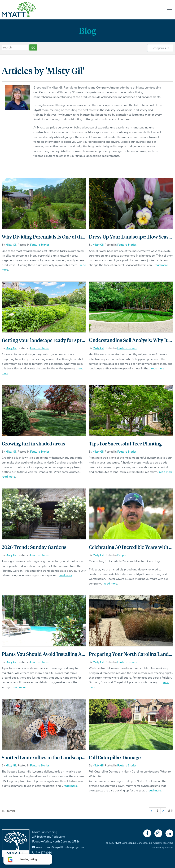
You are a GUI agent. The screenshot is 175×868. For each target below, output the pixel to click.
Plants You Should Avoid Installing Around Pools (55, 654)
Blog (87, 30)
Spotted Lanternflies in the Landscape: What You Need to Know (71, 757)
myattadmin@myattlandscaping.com (60, 847)
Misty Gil (11, 245)
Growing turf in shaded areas (33, 443)
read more (161, 265)
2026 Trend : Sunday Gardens (34, 547)
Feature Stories (40, 245)
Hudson (169, 847)
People (122, 555)
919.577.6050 (44, 852)
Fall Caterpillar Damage (115, 757)
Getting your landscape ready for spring (45, 340)
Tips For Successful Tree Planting (125, 443)
